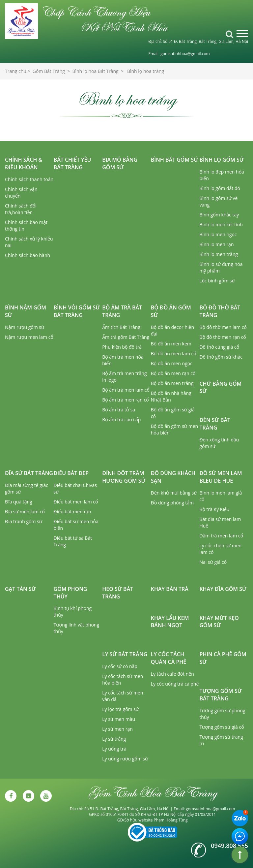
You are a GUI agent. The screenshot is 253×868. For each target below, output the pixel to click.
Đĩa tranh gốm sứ (24, 521)
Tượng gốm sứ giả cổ (222, 727)
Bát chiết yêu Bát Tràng (72, 163)
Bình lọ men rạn (216, 244)
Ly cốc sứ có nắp (120, 666)
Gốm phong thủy (70, 593)
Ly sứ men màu (119, 719)
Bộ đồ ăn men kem (171, 344)
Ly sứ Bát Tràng (125, 654)
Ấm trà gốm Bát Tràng (126, 337)
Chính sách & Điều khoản (24, 163)
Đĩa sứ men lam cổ (25, 512)
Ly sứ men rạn (117, 729)
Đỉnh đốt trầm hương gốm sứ (124, 477)
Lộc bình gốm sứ (217, 281)
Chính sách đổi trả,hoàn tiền (21, 209)
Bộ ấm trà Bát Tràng (122, 311)
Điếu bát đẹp (71, 473)
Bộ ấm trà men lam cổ (126, 390)
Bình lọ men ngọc (218, 234)
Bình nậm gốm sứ (26, 311)
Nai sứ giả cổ (213, 562)
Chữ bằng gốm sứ (220, 387)
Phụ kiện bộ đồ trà (122, 347)
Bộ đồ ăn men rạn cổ (173, 373)
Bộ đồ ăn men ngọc (172, 363)
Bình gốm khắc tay (219, 215)
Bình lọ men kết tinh (221, 225)
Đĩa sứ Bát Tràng (29, 473)
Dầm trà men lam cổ (221, 536)
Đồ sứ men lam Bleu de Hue (221, 477)
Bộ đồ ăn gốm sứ (171, 311)
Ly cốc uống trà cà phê (175, 684)
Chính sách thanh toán (29, 179)
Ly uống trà (114, 749)
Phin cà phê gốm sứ (223, 658)
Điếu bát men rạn (72, 512)
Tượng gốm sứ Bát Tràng (221, 695)
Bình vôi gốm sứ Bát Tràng (77, 311)
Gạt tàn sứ (20, 589)
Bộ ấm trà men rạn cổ (126, 400)
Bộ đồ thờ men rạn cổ (223, 337)
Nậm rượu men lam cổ (29, 337)
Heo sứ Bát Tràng (118, 593)
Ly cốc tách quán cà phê (169, 658)
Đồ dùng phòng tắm (172, 503)
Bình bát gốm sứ (175, 160)
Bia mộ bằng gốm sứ (120, 163)
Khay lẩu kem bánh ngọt (170, 622)
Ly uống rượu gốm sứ (125, 759)
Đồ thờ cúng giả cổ (219, 347)
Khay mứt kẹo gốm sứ (219, 622)
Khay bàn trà (170, 589)
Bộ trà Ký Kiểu (214, 509)
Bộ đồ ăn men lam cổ (174, 354)
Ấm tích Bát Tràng (121, 327)
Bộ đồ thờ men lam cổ (223, 327)
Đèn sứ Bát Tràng (215, 424)
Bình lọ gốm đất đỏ (220, 188)
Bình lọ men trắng (219, 254)
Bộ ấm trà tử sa (119, 410)
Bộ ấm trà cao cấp (121, 419)
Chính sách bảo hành (28, 255)
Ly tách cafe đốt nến (172, 674)
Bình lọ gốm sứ (222, 160)
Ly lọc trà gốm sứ (120, 709)
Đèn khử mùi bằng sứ (174, 493)
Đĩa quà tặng (19, 502)
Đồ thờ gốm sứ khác (221, 357)
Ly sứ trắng (114, 739)
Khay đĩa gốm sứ (223, 589)
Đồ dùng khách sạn (173, 477)
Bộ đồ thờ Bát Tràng (220, 311)
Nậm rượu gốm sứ (25, 327)
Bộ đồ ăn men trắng (172, 383)
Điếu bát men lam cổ (76, 502)
